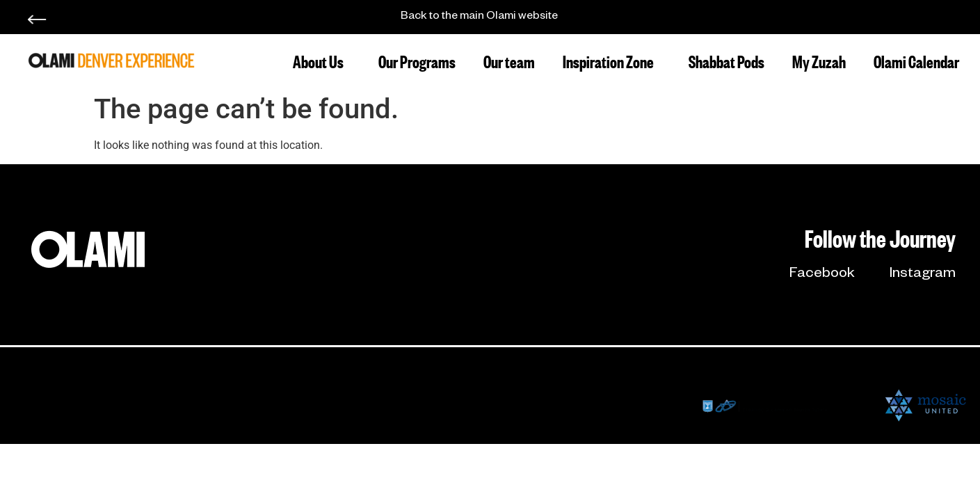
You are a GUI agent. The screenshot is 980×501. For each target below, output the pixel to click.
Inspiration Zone (612, 60)
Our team (509, 60)
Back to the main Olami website (479, 17)
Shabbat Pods (726, 60)
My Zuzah (819, 60)
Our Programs (417, 60)
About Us (322, 60)
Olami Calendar (916, 60)
